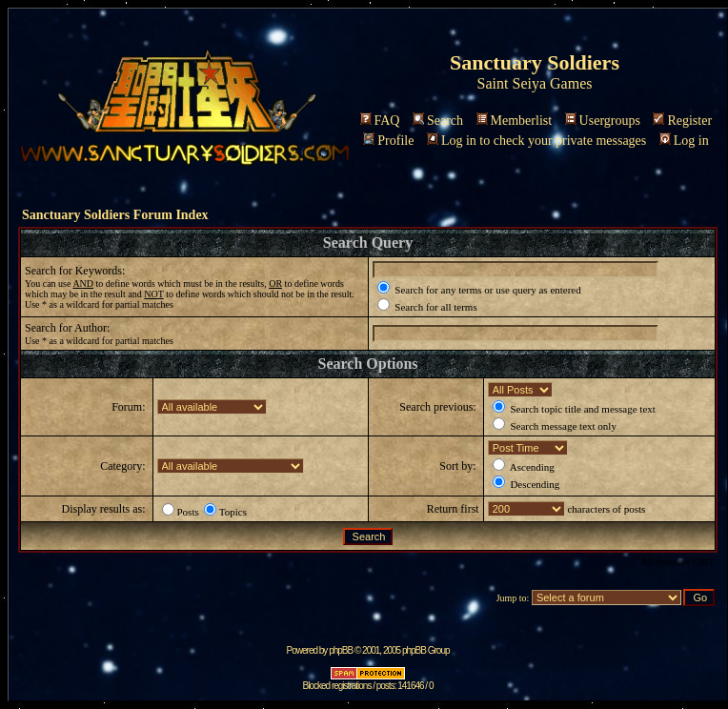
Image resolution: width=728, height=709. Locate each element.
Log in (684, 141)
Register (682, 121)
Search (438, 121)
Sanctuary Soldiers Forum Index (115, 215)
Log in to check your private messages (536, 141)
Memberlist (515, 121)
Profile (388, 141)
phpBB (341, 650)
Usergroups (603, 121)
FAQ (380, 121)
